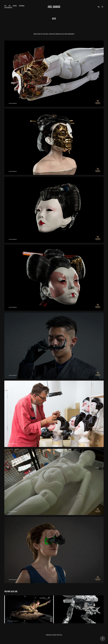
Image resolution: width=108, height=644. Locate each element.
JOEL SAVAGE (54, 7)
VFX (5, 6)
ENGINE (15, 6)
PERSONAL (22, 6)
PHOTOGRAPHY (8, 8)
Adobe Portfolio (57, 635)
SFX (10, 6)
